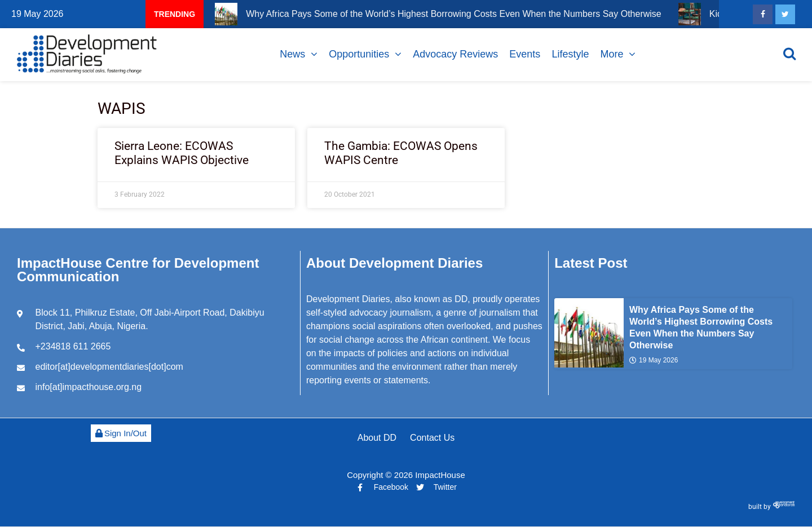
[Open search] (789, 54)
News (292, 54)
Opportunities (359, 54)
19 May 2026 (654, 360)
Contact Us (432, 438)
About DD (377, 438)
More (612, 54)
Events (525, 54)
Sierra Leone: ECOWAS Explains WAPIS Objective (182, 153)
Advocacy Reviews (455, 54)
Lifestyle (570, 54)
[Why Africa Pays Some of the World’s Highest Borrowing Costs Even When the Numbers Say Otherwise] (589, 333)
